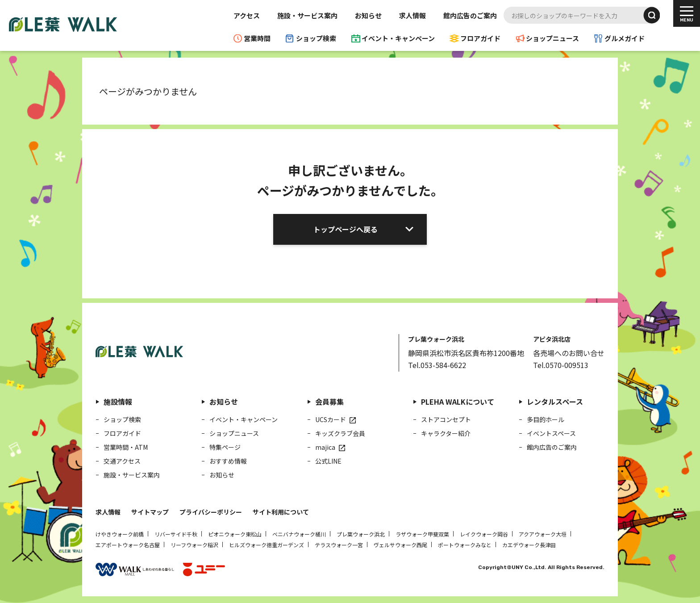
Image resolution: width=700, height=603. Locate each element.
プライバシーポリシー (211, 512)
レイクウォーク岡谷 (484, 534)
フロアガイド (480, 38)
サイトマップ (150, 512)
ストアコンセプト (446, 419)
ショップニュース (552, 38)
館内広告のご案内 (470, 15)
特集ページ (225, 447)
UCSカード (331, 419)
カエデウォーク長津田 (529, 545)
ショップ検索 (316, 38)
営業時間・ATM (126, 447)
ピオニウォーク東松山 (235, 534)
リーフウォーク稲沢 (194, 545)
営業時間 (257, 38)
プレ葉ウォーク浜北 (361, 534)
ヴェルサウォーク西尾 (400, 545)
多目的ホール (546, 419)
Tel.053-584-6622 (437, 365)
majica (325, 447)
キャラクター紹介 (446, 433)
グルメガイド (625, 38)
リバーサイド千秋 (176, 534)
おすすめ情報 (228, 461)
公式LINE (328, 461)
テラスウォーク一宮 (339, 545)
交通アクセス (122, 461)
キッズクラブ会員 (340, 433)
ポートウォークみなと (465, 545)
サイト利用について (281, 512)
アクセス (247, 15)
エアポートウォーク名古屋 (128, 545)
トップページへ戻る (346, 229)
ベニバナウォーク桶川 (299, 534)
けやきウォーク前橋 (120, 534)
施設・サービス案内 (307, 15)
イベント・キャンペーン (398, 38)
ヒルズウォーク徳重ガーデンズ (267, 545)
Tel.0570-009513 (561, 365)
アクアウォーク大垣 (543, 534)
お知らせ (368, 15)
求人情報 (412, 15)
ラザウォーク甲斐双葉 (422, 534)
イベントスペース (551, 433)
